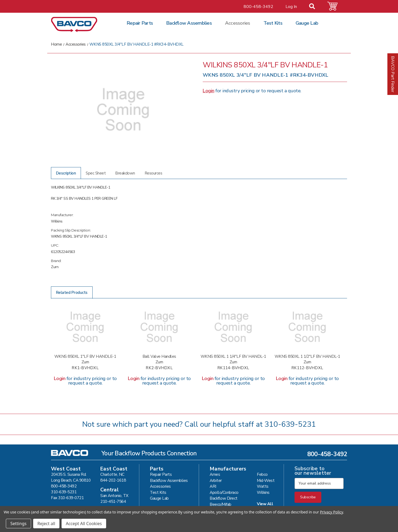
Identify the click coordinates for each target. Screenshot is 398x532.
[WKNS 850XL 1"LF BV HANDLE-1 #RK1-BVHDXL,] (85, 327)
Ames (215, 474)
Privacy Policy (332, 512)
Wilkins (263, 492)
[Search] (315, 7)
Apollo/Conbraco (224, 492)
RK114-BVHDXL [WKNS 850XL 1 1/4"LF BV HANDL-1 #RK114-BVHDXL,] (233, 368)
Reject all (46, 524)
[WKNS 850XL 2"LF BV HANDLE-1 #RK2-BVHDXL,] (159, 327)
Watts (263, 486)
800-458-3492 (258, 7)
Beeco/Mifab (220, 504)
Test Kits (273, 23)
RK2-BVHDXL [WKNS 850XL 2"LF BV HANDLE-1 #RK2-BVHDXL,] (159, 368)
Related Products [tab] (72, 293)
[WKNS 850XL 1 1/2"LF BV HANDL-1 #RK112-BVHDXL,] (307, 327)
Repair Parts (140, 23)
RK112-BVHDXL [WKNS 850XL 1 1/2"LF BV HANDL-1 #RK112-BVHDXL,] (307, 368)
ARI (213, 486)
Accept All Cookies (84, 524)
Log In (291, 7)
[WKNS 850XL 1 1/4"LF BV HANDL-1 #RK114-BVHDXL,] (233, 327)
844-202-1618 (113, 480)
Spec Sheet (96, 173)
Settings (18, 524)
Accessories (238, 23)
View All (265, 504)
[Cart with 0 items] (336, 6)
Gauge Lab (307, 23)
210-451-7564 (113, 501)
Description (66, 173)
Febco (262, 474)
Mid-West (266, 480)
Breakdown (125, 173)
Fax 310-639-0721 (67, 498)
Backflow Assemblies (189, 23)
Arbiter (216, 480)
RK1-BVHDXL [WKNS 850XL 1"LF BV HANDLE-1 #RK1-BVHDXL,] (85, 368)
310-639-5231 (290, 424)
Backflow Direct (224, 498)
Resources (153, 173)
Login (209, 91)
